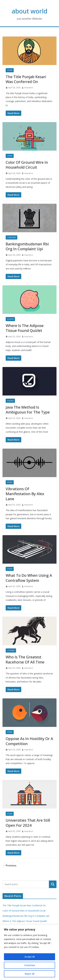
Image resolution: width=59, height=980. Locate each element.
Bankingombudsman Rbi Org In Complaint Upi (27, 246)
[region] (29, 952)
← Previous (9, 865)
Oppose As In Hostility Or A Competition (29, 741)
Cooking (11, 650)
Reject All (29, 974)
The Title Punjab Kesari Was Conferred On (26, 79)
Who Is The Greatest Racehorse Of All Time (25, 659)
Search (53, 884)
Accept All (30, 957)
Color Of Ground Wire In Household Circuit (27, 165)
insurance (29, 88)
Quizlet (10, 319)
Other (10, 70)
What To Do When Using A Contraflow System (29, 578)
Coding (10, 401)
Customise (30, 965)
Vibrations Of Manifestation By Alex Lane (25, 494)
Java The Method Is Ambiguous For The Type (28, 410)
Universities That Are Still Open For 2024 (28, 823)
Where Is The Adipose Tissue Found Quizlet (25, 328)
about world (29, 11)
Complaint (11, 237)
